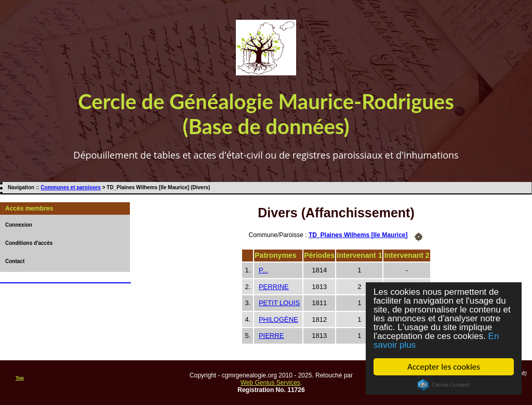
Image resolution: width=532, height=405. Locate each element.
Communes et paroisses (71, 187)
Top (20, 378)
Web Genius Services (270, 383)
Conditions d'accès (29, 243)
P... (263, 270)
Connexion (19, 225)
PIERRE (271, 336)
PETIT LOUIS (279, 303)
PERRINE (274, 287)
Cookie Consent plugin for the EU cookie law (444, 385)
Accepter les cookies (444, 367)
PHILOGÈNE (278, 319)
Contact (15, 261)
